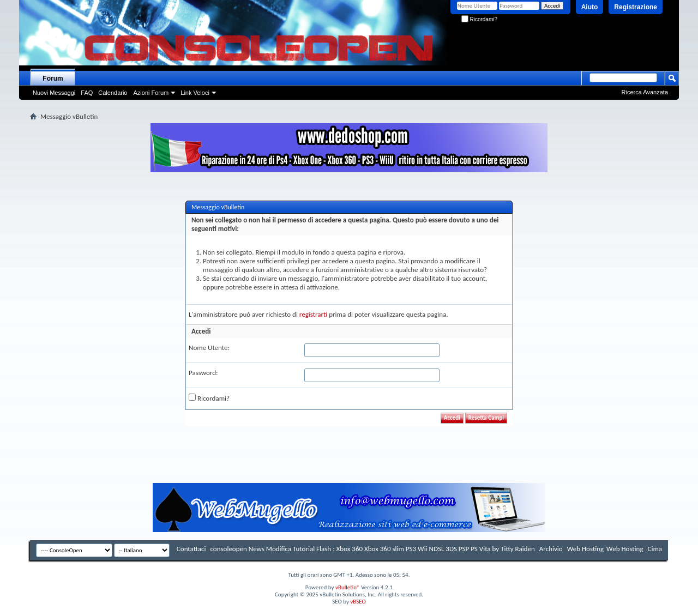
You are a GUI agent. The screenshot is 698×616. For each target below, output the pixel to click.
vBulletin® (348, 587)
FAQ (87, 93)
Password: (203, 373)
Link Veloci (195, 93)
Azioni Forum (151, 93)
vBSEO (358, 602)
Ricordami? (479, 19)
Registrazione (636, 7)
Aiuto (590, 7)
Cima (655, 549)
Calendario (113, 93)
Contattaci (191, 549)
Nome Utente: (209, 348)
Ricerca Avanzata (645, 92)
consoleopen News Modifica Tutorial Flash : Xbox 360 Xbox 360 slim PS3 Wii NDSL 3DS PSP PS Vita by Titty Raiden (372, 549)
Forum (53, 78)
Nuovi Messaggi (54, 93)
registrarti (314, 314)
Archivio (551, 549)
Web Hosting (585, 549)
